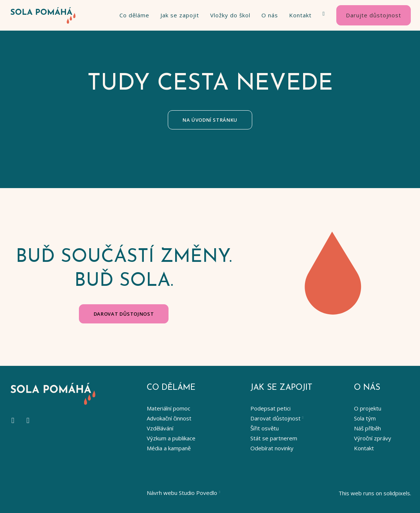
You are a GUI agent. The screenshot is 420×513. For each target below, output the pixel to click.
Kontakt (364, 448)
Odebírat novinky (272, 448)
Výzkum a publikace (171, 438)
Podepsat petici (270, 408)
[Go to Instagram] (13, 421)
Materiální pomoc (169, 408)
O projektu (368, 408)
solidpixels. (397, 493)
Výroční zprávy (373, 438)
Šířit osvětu (265, 428)
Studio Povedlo (198, 493)
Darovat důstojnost (275, 418)
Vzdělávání (160, 428)
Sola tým (365, 418)
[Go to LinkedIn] (28, 421)
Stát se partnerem (274, 438)
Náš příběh (367, 428)
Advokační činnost (169, 418)
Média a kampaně (169, 448)
